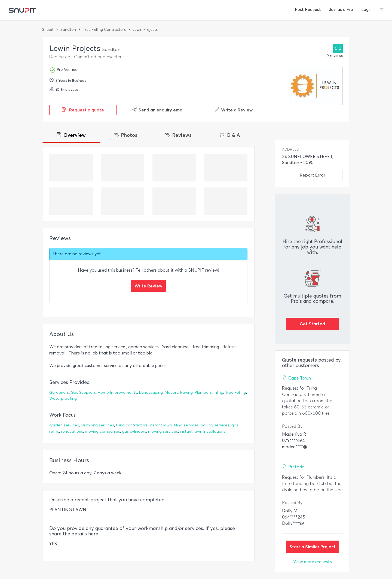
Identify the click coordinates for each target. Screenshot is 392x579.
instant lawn (161, 425)
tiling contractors (132, 425)
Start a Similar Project (313, 547)
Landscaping (151, 392)
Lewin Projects (145, 30)
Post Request (308, 10)
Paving (186, 392)
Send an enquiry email (158, 110)
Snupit (48, 30)
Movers (171, 392)
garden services (64, 425)
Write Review (148, 286)
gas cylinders (134, 431)
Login (366, 10)
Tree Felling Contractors (104, 30)
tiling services (186, 425)
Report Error (313, 175)
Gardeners (59, 392)
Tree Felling (236, 392)
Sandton (68, 30)
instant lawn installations (203, 431)
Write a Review (234, 110)
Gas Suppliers (83, 392)
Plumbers (203, 392)
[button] (382, 10)
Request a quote (83, 110)
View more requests (313, 562)
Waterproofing (63, 398)
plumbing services (97, 425)
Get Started (312, 324)
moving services (163, 431)
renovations (72, 431)
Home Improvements (117, 392)
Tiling (218, 392)
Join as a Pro (341, 10)
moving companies (102, 431)
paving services (215, 425)
